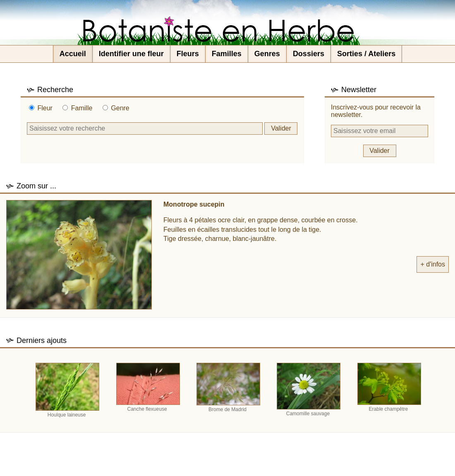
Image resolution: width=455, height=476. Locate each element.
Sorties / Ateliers (366, 54)
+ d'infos (433, 264)
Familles (227, 54)
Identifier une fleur (131, 54)
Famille (82, 108)
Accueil (73, 54)
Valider (281, 128)
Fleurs (188, 54)
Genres (267, 54)
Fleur (45, 108)
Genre (120, 108)
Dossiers (309, 54)
